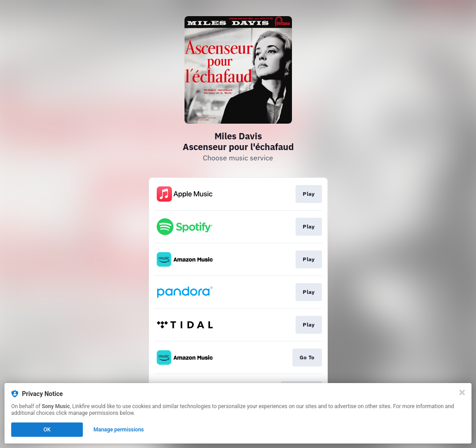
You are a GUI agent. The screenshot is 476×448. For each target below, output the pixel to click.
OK (47, 430)
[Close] (462, 392)
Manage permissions (119, 430)
